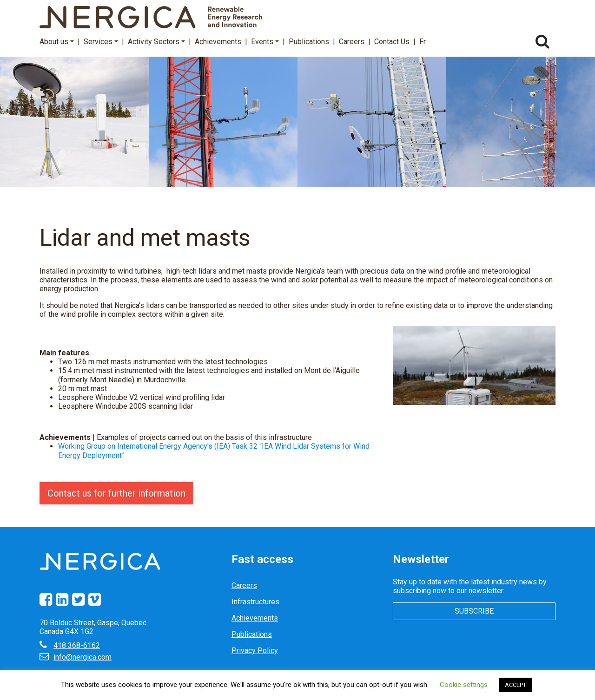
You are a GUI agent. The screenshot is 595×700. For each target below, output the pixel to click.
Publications (309, 42)
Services (101, 42)
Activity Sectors (156, 42)
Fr (423, 42)
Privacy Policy (255, 651)
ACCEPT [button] (516, 685)
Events (265, 42)
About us (57, 42)
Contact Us (392, 42)
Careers (352, 42)
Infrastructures (255, 602)
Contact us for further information (116, 493)
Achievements (218, 42)
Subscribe (474, 611)
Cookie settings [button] (464, 685)
